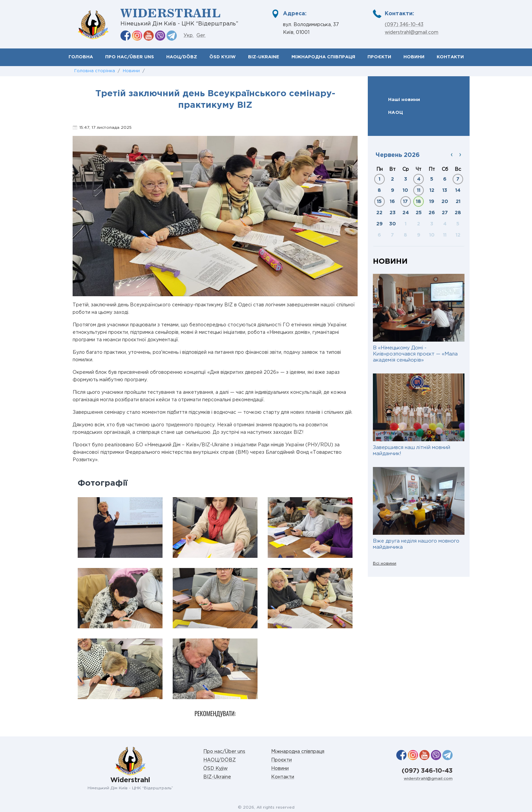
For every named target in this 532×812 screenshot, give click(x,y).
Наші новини (404, 100)
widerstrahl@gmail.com (412, 33)
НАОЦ (396, 113)
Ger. (201, 36)
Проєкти (379, 57)
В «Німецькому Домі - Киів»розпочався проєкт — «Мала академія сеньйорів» (415, 354)
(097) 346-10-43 (404, 25)
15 (379, 202)
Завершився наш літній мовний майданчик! (412, 451)
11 (419, 190)
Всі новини (385, 563)
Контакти (450, 57)
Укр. (189, 36)
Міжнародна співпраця (323, 57)
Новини (414, 57)
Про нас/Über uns (130, 57)
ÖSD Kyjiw (223, 57)
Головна (81, 57)
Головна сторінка (95, 71)
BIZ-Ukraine (264, 57)
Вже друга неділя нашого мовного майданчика (416, 544)
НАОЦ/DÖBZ (182, 57)
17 (405, 202)
